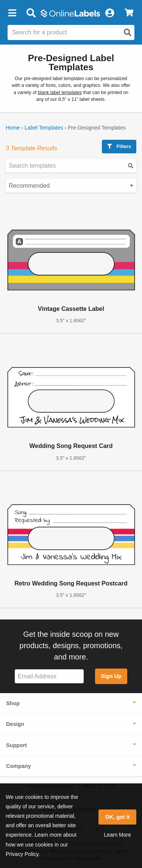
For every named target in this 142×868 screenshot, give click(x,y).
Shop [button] (13, 703)
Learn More (117, 835)
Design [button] (15, 724)
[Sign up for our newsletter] (49, 676)
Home (13, 128)
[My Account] (109, 13)
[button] (12, 13)
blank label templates (60, 93)
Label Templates (44, 128)
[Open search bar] (31, 13)
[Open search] (128, 32)
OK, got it (118, 817)
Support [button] (16, 745)
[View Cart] (129, 13)
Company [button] (19, 766)
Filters (119, 146)
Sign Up (111, 676)
